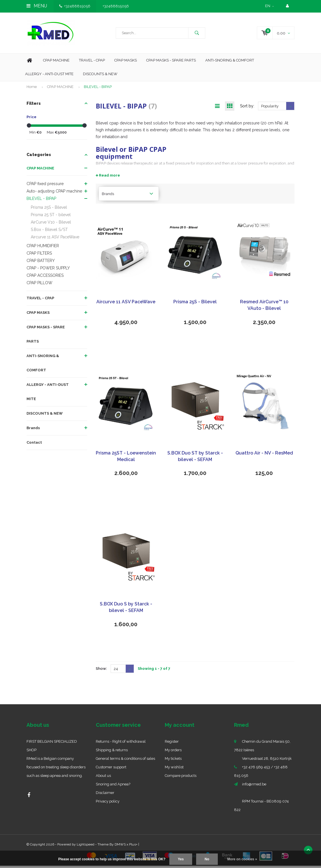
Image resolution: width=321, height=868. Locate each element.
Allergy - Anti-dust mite (49, 76)
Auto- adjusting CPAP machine (54, 193)
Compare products (181, 778)
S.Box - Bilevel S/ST (49, 232)
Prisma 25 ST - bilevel (51, 217)
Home (29, 63)
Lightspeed (86, 847)
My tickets (173, 761)
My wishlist (174, 769)
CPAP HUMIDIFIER (43, 248)
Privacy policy (108, 803)
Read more (108, 178)
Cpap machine (56, 62)
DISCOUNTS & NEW (45, 415)
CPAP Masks (126, 62)
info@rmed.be (254, 786)
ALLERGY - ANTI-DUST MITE (48, 394)
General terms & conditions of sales (125, 761)
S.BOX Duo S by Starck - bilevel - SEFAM (126, 609)
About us (103, 778)
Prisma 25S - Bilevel (49, 209)
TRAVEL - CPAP (40, 300)
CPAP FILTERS (39, 255)
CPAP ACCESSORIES (45, 277)
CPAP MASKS (38, 315)
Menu (37, 6)
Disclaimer (105, 795)
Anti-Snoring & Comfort (230, 62)
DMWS (120, 847)
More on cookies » (242, 859)
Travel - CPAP (92, 62)
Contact (34, 444)
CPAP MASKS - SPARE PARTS (171, 62)
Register (172, 744)
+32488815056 (75, 6)
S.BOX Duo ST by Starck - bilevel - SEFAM (195, 458)
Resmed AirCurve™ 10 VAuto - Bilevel (264, 307)
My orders (173, 752)
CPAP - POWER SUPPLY (48, 270)
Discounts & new (100, 76)
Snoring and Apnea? (113, 786)
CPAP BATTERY (41, 263)
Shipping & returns (112, 752)
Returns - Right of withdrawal (121, 744)
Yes (181, 859)
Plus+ (133, 847)
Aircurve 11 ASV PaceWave (55, 239)
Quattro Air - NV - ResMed (264, 455)
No (207, 859)
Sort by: (247, 108)
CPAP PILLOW (39, 285)
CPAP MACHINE (60, 89)
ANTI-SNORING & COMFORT (43, 365)
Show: (101, 671)
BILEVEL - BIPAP (98, 89)
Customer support (111, 769)
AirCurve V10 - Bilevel (51, 224)
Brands (33, 430)
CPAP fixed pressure (45, 186)
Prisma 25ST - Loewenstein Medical (126, 458)
